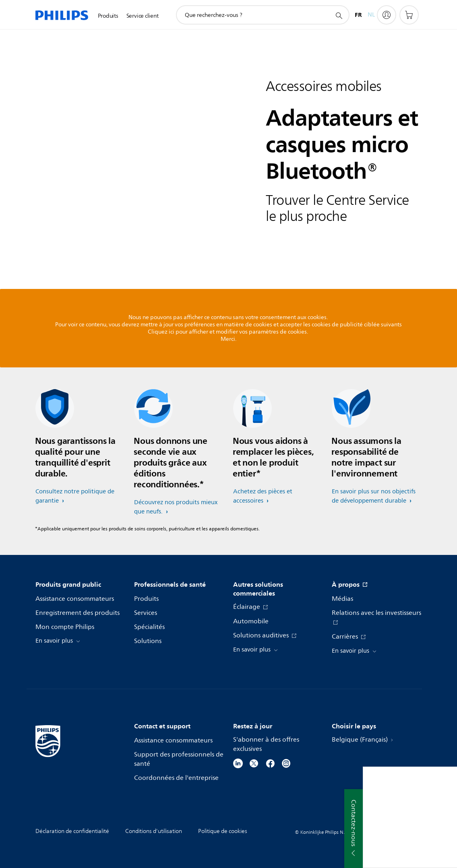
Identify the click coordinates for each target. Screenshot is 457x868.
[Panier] (409, 15)
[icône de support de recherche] (339, 15)
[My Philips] (387, 15)
